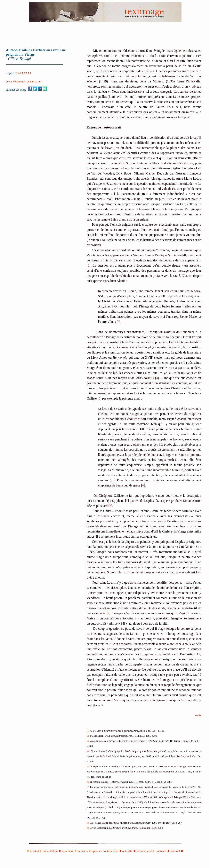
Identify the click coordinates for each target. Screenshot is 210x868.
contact (175, 851)
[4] (88, 751)
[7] (88, 787)
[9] (88, 828)
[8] (88, 823)
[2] (88, 736)
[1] (88, 731)
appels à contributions (105, 851)
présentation (50, 851)
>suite (198, 715)
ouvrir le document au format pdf (24, 82)
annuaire (161, 851)
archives (83, 851)
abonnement (144, 851)
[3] (88, 741)
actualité (128, 851)
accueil (34, 851)
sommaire (68, 851)
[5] (88, 767)
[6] (88, 782)
